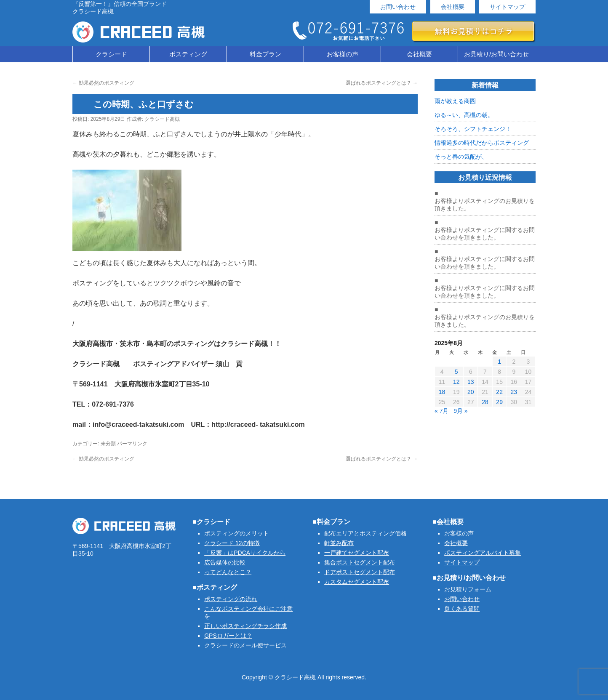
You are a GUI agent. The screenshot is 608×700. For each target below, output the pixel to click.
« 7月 (441, 411)
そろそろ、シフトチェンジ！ (473, 129)
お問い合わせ (398, 7)
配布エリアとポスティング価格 (365, 533)
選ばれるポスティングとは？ (382, 83)
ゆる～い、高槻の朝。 (464, 115)
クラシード (111, 54)
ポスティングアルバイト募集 (483, 553)
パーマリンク (132, 444)
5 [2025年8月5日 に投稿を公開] (456, 372)
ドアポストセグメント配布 (360, 572)
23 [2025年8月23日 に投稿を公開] (514, 392)
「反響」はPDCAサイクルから (245, 553)
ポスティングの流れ (231, 599)
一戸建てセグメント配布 (357, 553)
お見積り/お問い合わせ (496, 54)
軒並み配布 (339, 543)
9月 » (460, 411)
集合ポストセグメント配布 (360, 562)
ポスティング (188, 54)
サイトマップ (507, 7)
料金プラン (265, 54)
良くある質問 (462, 609)
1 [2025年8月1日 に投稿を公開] (499, 362)
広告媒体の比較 (225, 562)
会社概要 (453, 7)
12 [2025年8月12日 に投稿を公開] (456, 382)
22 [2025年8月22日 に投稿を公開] (499, 392)
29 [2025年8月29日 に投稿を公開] (499, 402)
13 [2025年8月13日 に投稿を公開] (471, 382)
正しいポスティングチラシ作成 (245, 626)
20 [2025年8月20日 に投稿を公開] (471, 392)
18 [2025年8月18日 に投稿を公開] (442, 392)
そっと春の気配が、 (461, 157)
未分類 (108, 444)
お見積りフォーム (468, 589)
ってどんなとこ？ (228, 572)
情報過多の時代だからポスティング (482, 143)
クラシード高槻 (162, 119)
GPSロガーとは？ (228, 636)
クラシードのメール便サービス (245, 645)
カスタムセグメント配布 (357, 582)
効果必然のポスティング (103, 83)
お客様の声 (343, 54)
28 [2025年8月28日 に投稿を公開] (485, 402)
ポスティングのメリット (237, 533)
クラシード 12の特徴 (232, 543)
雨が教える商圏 (455, 101)
